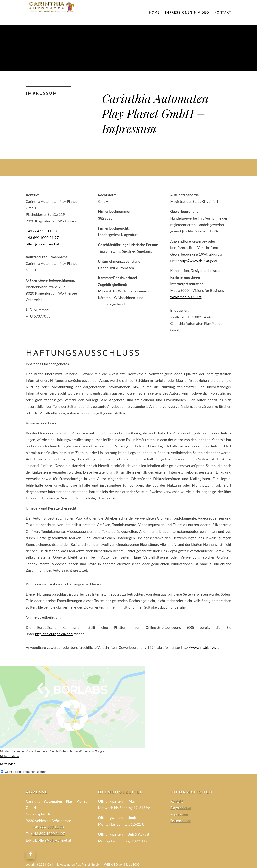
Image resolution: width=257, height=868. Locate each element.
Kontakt (176, 801)
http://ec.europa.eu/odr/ (54, 634)
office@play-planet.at (42, 244)
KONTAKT (223, 13)
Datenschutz (180, 821)
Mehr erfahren (10, 756)
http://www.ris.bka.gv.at (199, 261)
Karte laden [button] (8, 764)
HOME (154, 13)
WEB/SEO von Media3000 (122, 864)
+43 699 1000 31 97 (48, 834)
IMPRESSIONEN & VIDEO (187, 13)
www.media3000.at (186, 297)
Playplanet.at (181, 808)
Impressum (179, 814)
